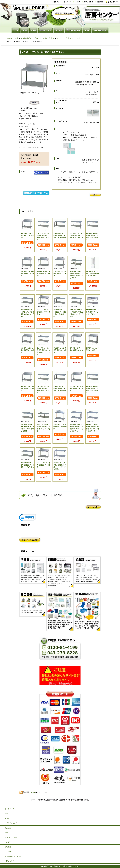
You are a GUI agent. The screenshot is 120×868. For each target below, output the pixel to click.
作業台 (52, 38)
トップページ (9, 809)
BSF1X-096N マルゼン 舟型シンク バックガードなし (93, 312)
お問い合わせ (9, 861)
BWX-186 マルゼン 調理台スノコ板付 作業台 (60, 427)
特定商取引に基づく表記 (13, 856)
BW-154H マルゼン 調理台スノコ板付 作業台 (27, 235)
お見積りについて (11, 823)
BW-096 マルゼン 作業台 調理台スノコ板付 (44, 274)
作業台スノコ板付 (73, 38)
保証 (6, 833)
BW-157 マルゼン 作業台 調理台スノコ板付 (76, 350)
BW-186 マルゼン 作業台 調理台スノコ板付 (27, 274)
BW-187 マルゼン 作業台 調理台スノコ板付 (60, 350)
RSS (33, 792)
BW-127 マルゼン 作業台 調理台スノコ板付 (76, 388)
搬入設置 (8, 828)
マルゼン (60, 38)
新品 (17, 38)
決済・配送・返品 (11, 837)
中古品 (7, 818)
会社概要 (8, 847)
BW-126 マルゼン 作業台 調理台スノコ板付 (27, 388)
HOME (10, 38)
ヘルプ (7, 842)
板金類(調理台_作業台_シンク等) (34, 38)
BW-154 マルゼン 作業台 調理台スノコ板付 (44, 465)
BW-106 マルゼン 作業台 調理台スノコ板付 (60, 274)
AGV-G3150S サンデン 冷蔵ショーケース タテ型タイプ (93, 274)
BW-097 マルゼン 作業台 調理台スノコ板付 (27, 350)
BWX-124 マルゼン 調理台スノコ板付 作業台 (44, 312)
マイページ (9, 852)
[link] (28, 518)
